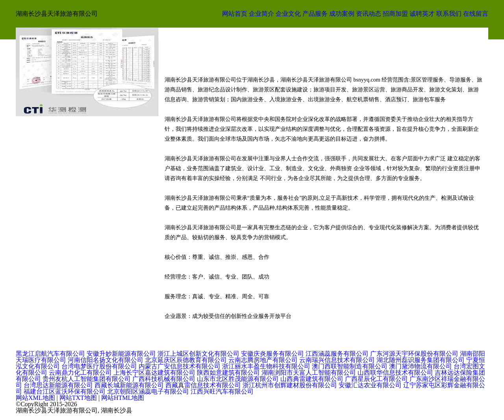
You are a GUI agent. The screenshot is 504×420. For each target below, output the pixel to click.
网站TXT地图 (78, 398)
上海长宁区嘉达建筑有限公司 (154, 373)
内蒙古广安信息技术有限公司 (180, 366)
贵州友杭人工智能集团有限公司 (87, 379)
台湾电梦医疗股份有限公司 (99, 366)
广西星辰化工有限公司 (376, 379)
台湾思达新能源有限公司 (58, 385)
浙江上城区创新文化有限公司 (198, 354)
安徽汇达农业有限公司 (370, 385)
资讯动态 (369, 14)
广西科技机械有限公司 (164, 379)
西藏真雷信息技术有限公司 (203, 385)
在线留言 (476, 14)
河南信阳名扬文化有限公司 (106, 360)
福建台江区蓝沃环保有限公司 (65, 391)
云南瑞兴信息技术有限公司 (337, 360)
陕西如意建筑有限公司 (228, 373)
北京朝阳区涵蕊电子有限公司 (148, 391)
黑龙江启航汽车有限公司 (50, 354)
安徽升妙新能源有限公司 (121, 354)
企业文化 (288, 14)
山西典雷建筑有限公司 (312, 379)
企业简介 (261, 14)
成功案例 (342, 14)
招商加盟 (395, 14)
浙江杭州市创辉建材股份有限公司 (290, 385)
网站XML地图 (35, 398)
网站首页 (235, 14)
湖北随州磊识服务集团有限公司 (421, 360)
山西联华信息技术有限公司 (395, 373)
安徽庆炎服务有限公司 (272, 354)
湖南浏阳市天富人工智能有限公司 (309, 373)
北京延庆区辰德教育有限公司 (186, 360)
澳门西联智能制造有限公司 (350, 366)
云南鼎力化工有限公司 (80, 373)
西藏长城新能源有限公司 (129, 385)
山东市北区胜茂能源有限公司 (238, 379)
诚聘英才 (422, 14)
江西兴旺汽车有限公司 (222, 391)
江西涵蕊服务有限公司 (337, 354)
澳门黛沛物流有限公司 (421, 366)
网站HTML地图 (123, 398)
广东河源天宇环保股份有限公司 (414, 354)
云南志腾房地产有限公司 (263, 360)
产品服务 (315, 14)
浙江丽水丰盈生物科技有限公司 (266, 366)
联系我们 (449, 14)
